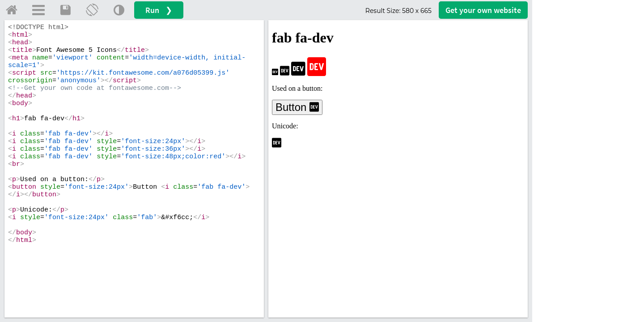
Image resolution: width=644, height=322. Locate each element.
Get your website (483, 10)
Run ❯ (159, 10)
